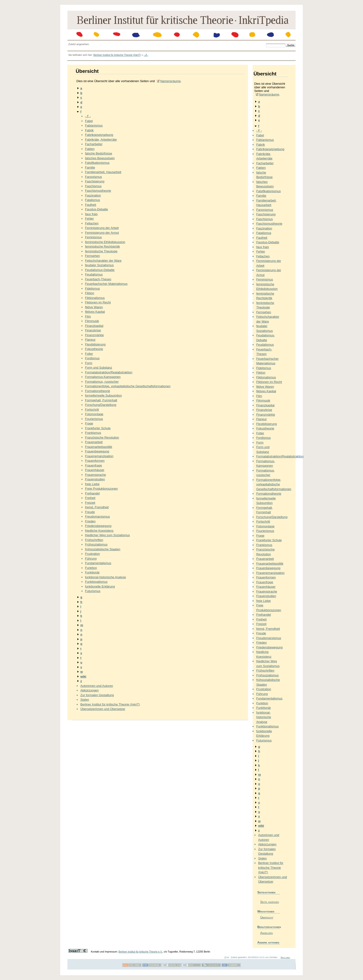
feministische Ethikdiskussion (105, 242)
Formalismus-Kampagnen (103, 377)
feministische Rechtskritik (103, 246)
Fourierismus (94, 419)
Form (89, 363)
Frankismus (93, 433)
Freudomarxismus (98, 516)
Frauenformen (95, 461)
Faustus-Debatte (97, 209)
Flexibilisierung (95, 344)
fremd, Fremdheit (97, 507)
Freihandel (92, 493)
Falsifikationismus (97, 163)
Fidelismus (92, 289)
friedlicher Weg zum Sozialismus (108, 535)
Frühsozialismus (96, 544)
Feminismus (93, 237)
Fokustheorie (94, 349)
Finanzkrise (93, 330)
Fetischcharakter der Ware (103, 261)
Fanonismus (94, 177)
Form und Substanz (99, 368)
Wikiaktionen (266, 911)
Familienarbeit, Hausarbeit (103, 172)
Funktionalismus (96, 582)
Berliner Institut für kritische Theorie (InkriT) (117, 55)
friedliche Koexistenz (99, 531)
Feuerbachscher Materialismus (106, 284)
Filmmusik (92, 321)
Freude (90, 512)
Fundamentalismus (98, 563)
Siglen (85, 700)
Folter (89, 354)
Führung (91, 559)
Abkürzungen (89, 690)
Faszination (93, 195)
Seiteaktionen (266, 892)
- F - (88, 116)
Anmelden (267, 933)
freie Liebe (92, 484)
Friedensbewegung (98, 526)
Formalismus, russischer (102, 382)
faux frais (91, 214)
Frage (89, 423)
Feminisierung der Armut (102, 233)
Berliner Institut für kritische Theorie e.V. (141, 952)
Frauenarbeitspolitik (99, 447)
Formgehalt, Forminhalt (101, 400)
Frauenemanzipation (99, 456)
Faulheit (91, 205)
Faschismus (93, 186)
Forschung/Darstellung (101, 405)
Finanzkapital (94, 326)
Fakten (90, 149)
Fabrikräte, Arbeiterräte (101, 140)
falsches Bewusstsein (100, 158)
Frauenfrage (94, 465)
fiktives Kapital (95, 312)
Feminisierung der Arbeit (102, 228)
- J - (146, 55)
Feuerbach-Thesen (98, 279)
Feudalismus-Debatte (100, 270)
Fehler (89, 219)
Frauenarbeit (94, 442)
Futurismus (93, 591)
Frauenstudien (95, 479)
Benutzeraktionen (269, 927)
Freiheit (90, 498)
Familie (90, 167)
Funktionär (92, 572)
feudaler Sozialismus (99, 265)
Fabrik (89, 130)
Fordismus (92, 358)
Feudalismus (94, 274)
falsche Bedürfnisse (99, 153)
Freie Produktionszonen (101, 489)
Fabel (89, 121)
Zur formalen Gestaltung (97, 695)
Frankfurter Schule (98, 428)
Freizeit (90, 503)
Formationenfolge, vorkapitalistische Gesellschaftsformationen (128, 386)
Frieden (90, 521)
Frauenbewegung (97, 451)
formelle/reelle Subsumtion (103, 395)
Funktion (91, 568)
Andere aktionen (268, 942)
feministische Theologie (101, 251)
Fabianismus (94, 125)
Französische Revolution (102, 437)
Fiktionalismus (95, 298)
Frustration (92, 554)
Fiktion (90, 293)
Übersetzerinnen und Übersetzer (103, 709)
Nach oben (285, 957)
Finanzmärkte (95, 335)
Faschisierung (95, 181)
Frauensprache (95, 475)
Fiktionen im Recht (98, 302)
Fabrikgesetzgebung (99, 135)
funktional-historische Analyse (106, 577)
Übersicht (267, 917)
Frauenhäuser (95, 470)
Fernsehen (92, 256)
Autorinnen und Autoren (97, 686)
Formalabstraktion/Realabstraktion (109, 372)
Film (88, 316)
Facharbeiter (94, 144)
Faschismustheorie (98, 191)
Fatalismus (93, 200)
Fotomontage (94, 414)
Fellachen (92, 223)
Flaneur (90, 340)
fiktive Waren (94, 307)
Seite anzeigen (270, 902)
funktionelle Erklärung (100, 586)
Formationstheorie (98, 391)
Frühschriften (94, 540)
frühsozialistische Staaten (103, 549)
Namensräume (170, 81)
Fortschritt (92, 410)
